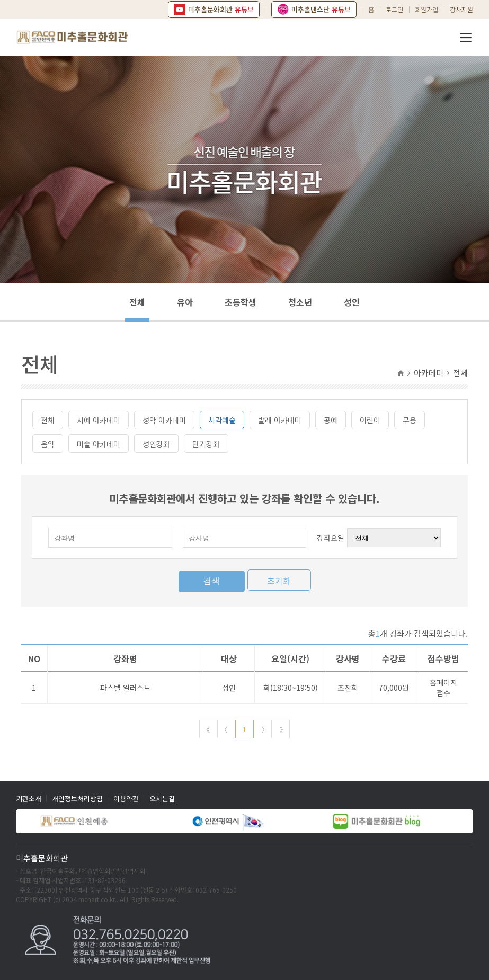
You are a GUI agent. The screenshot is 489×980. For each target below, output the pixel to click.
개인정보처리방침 (77, 799)
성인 (352, 302)
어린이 (370, 420)
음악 (48, 444)
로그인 (394, 9)
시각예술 (222, 420)
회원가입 (426, 9)
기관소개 (29, 799)
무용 (410, 420)
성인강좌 (156, 444)
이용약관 (126, 799)
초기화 (279, 581)
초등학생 (241, 302)
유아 (185, 302)
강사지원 (461, 9)
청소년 (300, 302)
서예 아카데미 (99, 420)
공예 (331, 420)
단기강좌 (206, 444)
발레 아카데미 (280, 420)
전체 (137, 302)
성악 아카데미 (164, 420)
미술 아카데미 (99, 444)
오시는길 (162, 799)
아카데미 (429, 373)
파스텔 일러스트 (125, 688)
